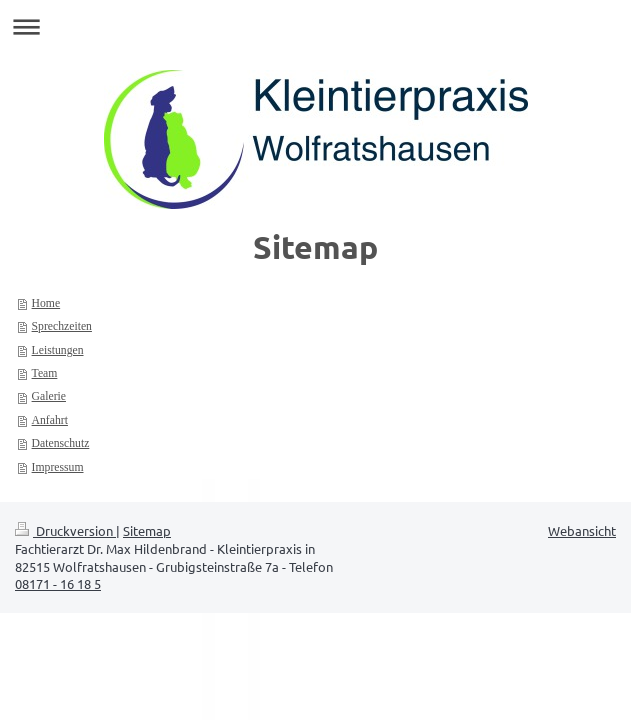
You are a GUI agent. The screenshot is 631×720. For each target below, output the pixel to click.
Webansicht (582, 530)
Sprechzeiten (62, 326)
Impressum (58, 467)
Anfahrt (50, 420)
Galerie (49, 396)
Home (46, 303)
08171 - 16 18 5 (58, 583)
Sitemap (147, 530)
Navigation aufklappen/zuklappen (315, 26)
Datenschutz (61, 443)
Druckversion (65, 530)
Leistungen (58, 350)
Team (45, 373)
